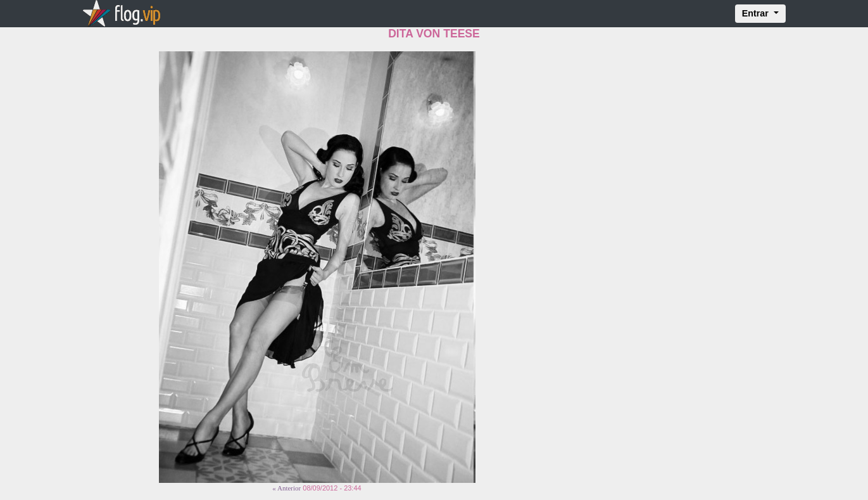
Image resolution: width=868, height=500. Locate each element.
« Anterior (286, 488)
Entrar (757, 13)
